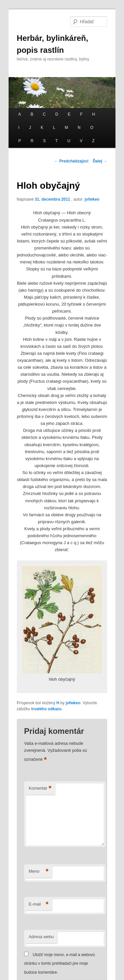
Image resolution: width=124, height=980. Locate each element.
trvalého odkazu (46, 709)
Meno (39, 872)
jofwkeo (92, 199)
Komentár (40, 788)
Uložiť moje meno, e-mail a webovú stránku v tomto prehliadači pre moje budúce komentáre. (60, 964)
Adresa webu (41, 937)
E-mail (39, 904)
